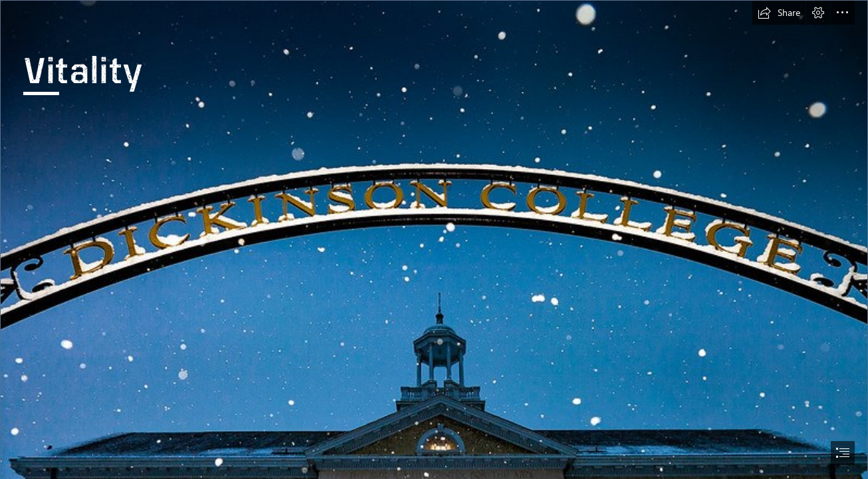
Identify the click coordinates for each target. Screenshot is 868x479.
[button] (779, 13)
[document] (434, 239)
